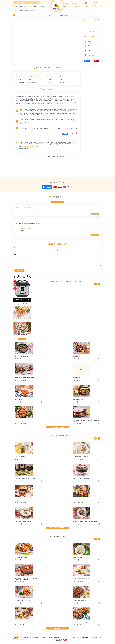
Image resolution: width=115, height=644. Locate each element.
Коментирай (95, 214)
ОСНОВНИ (69, 6)
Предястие (20, 10)
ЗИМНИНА (98, 6)
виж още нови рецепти (58, 628)
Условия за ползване (97, 640)
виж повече (22, 339)
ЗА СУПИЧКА (36, 637)
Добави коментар (58, 202)
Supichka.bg (27, 640)
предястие (91, 36)
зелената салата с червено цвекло (30, 146)
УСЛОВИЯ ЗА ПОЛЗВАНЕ (46, 637)
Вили (17, 221)
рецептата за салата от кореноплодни (47, 144)
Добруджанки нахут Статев (34, 76)
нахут (54, 156)
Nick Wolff (19, 208)
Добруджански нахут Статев (54, 99)
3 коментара (91, 55)
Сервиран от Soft (97, 637)
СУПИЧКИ (43, 6)
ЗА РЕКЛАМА (57, 637)
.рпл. (22, 228)
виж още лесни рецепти (58, 427)
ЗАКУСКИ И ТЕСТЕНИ (21, 6)
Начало (15, 10)
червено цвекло (61, 156)
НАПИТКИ (89, 6)
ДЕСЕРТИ (79, 6)
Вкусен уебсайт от (81, 637)
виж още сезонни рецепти (58, 528)
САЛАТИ (34, 6)
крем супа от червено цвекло (42, 145)
